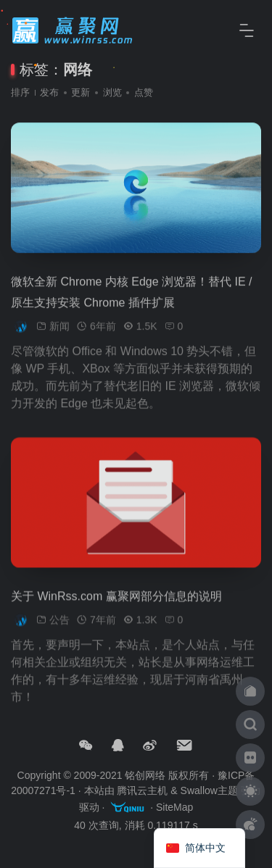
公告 (59, 627)
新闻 (59, 333)
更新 (81, 92)
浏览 (112, 92)
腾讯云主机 (142, 790)
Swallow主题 (209, 790)
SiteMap (174, 808)
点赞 (144, 92)
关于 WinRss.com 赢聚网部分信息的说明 (116, 603)
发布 (49, 92)
